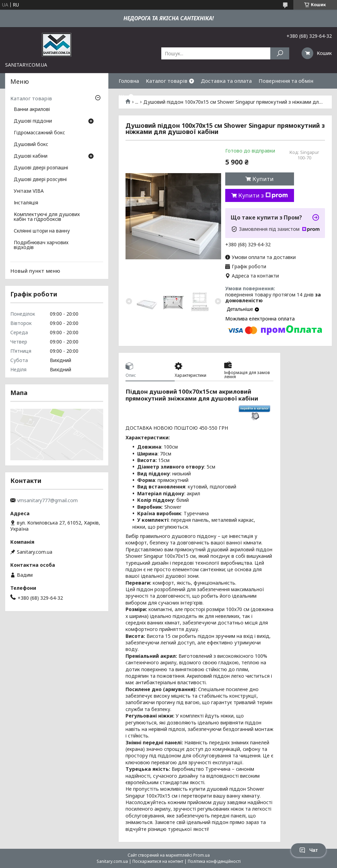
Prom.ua (202, 855)
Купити (263, 179)
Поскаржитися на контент (158, 861)
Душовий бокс (31, 145)
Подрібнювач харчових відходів (41, 245)
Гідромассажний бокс (39, 133)
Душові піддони (33, 121)
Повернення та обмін (286, 81)
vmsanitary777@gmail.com (47, 500)
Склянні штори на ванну (42, 231)
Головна (129, 81)
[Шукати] (280, 53)
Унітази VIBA (29, 191)
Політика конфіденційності (214, 861)
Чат (308, 850)
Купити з (263, 195)
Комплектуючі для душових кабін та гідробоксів (47, 217)
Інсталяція (26, 203)
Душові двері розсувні (40, 180)
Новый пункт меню (35, 271)
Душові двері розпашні (41, 168)
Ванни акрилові (32, 110)
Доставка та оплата (226, 81)
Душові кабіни (31, 156)
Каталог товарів (167, 81)
